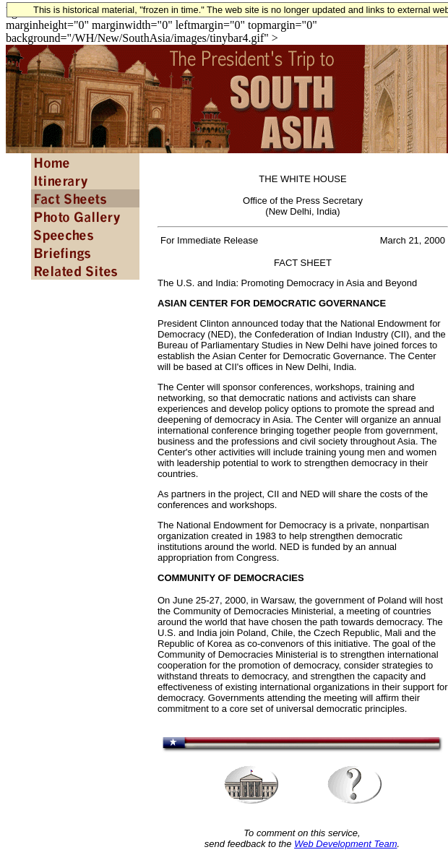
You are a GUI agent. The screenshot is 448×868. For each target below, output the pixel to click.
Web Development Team (345, 844)
